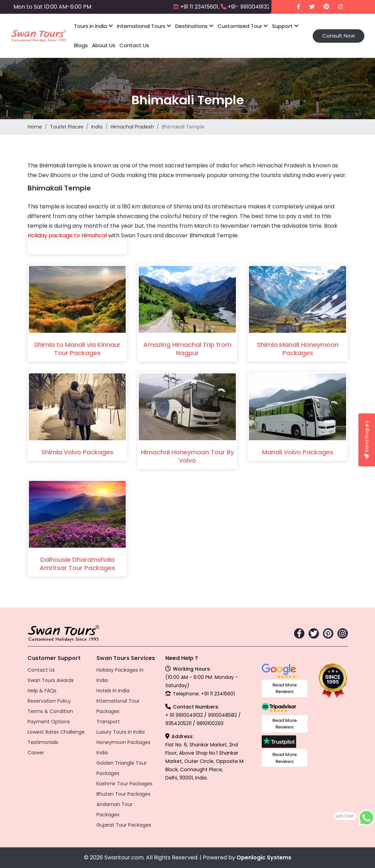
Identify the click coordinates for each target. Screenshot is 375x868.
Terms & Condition (50, 711)
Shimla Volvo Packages (77, 452)
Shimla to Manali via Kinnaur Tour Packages (77, 349)
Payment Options (49, 722)
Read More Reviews (285, 688)
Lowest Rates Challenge (56, 732)
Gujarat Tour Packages (124, 825)
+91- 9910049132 (249, 7)
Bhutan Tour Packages (123, 794)
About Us (104, 45)
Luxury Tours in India (121, 732)
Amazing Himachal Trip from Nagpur (187, 349)
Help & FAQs (42, 691)
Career (36, 753)
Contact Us (134, 45)
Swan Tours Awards (51, 680)
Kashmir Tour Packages (124, 784)
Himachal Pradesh (132, 127)
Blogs (81, 45)
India (97, 127)
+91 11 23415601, (200, 7)
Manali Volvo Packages (298, 452)
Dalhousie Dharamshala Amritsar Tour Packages (77, 564)
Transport (108, 722)
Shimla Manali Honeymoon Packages (298, 349)
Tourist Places (67, 127)
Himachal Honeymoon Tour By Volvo (187, 456)
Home (35, 127)
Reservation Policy (49, 701)
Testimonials (43, 742)
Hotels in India (113, 691)
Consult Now (338, 36)
